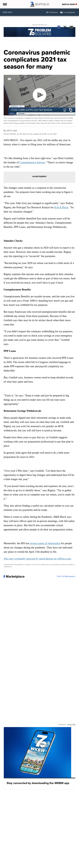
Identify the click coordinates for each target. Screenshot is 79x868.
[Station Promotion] (40, 32)
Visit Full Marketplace (66, 576)
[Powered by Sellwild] (71, 725)
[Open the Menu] (5, 4)
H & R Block (61, 207)
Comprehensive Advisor (32, 162)
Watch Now (69, 4)
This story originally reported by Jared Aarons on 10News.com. (38, 559)
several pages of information (45, 543)
